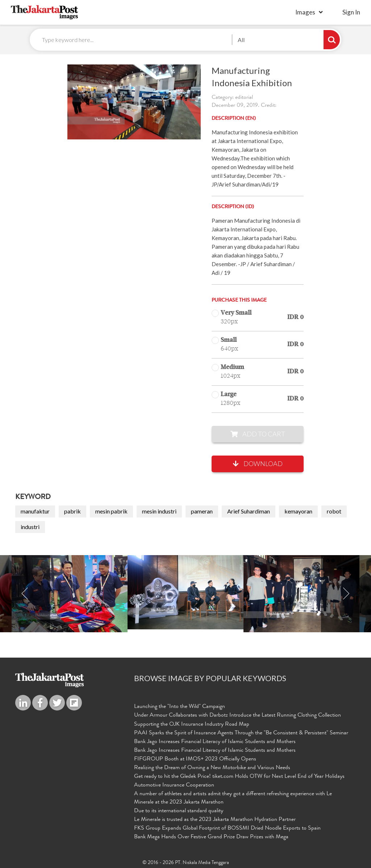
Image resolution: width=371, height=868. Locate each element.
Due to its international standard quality (179, 810)
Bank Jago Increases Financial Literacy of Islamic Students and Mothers (215, 742)
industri (30, 527)
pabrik (72, 511)
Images (305, 12)
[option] (185, 593)
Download (258, 464)
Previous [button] (25, 594)
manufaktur (35, 511)
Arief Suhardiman (249, 511)
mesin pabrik (111, 511)
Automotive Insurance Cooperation (174, 785)
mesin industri (159, 511)
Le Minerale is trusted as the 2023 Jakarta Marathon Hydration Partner (215, 819)
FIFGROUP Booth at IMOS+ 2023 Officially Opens (195, 759)
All (241, 40)
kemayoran (298, 511)
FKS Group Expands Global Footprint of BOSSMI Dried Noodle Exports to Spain (227, 827)
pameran (202, 511)
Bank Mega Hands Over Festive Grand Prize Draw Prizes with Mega (211, 836)
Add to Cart (258, 434)
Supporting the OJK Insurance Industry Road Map (192, 725)
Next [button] (346, 594)
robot (334, 511)
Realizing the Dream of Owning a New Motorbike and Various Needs (212, 768)
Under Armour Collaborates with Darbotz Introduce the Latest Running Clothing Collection (237, 716)
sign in (351, 12)
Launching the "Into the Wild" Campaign (180, 707)
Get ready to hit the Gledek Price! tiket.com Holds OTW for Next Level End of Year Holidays (239, 776)
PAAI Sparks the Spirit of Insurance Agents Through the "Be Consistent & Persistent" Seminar (241, 733)
